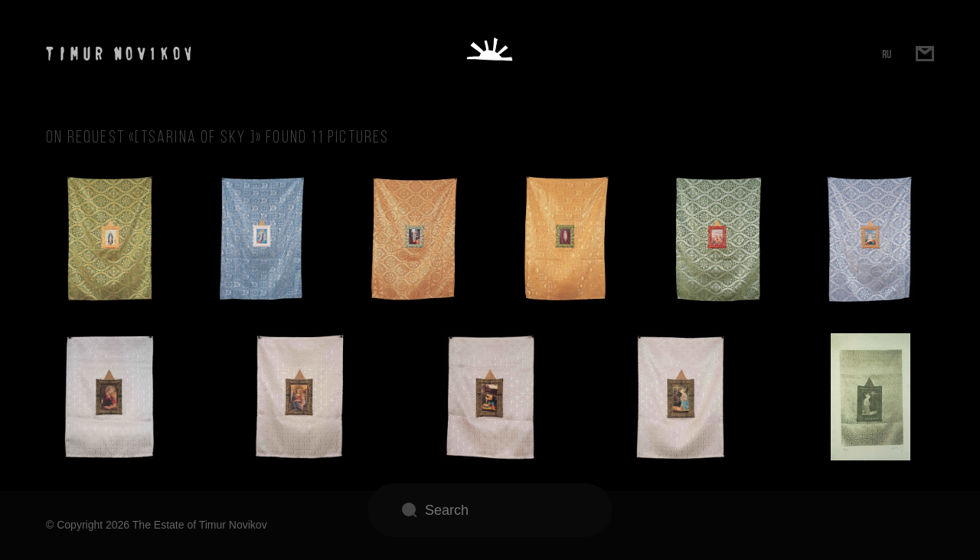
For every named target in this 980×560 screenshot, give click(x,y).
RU (887, 54)
